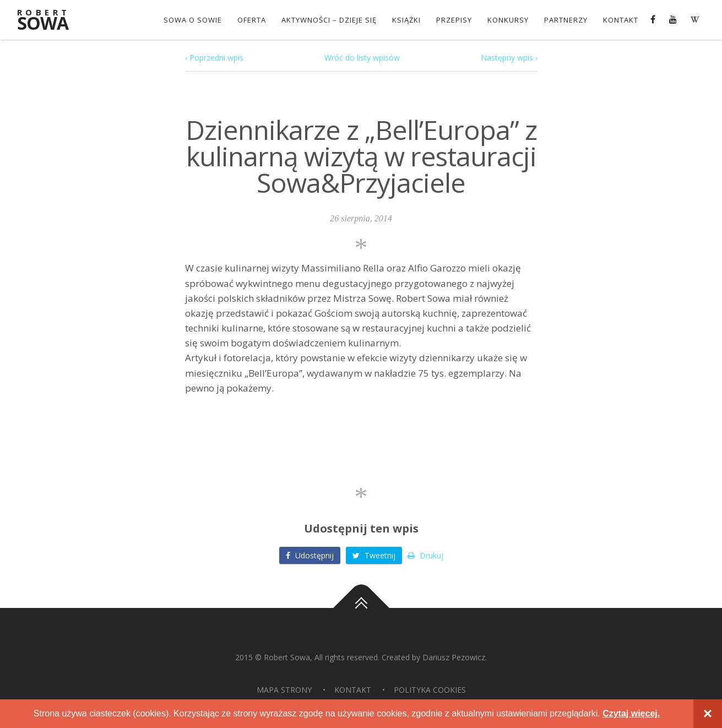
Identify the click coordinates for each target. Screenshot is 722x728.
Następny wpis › (509, 58)
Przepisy (454, 20)
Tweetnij (374, 555)
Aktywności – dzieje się (329, 20)
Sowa (50, 21)
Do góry (361, 608)
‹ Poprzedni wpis (214, 58)
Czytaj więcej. (631, 713)
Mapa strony (284, 690)
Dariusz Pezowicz (454, 657)
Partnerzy (566, 20)
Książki (406, 20)
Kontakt (621, 20)
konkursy (508, 20)
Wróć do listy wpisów (362, 58)
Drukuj (425, 555)
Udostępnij (310, 555)
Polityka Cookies (430, 690)
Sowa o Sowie (193, 20)
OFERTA (252, 20)
